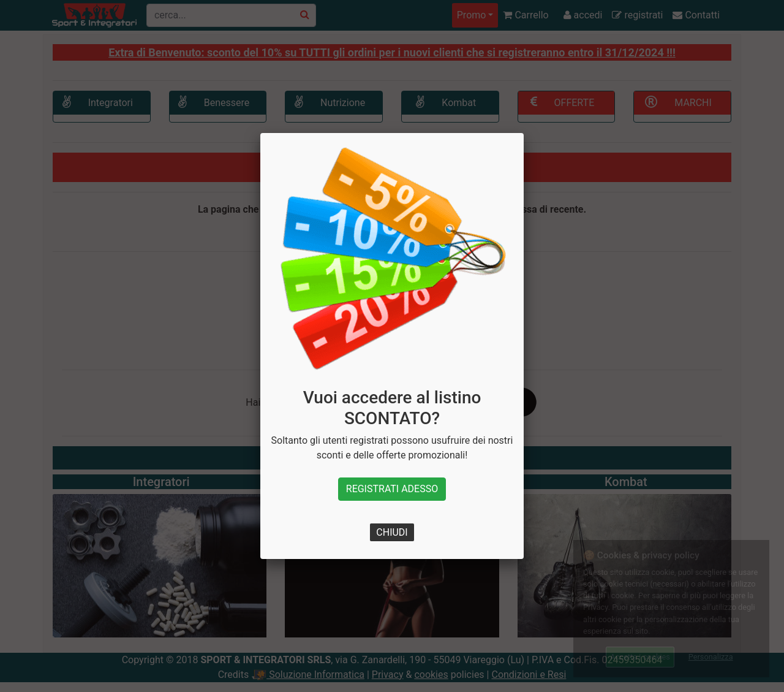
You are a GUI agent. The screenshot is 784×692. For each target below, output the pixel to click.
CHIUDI (392, 532)
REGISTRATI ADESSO (392, 489)
